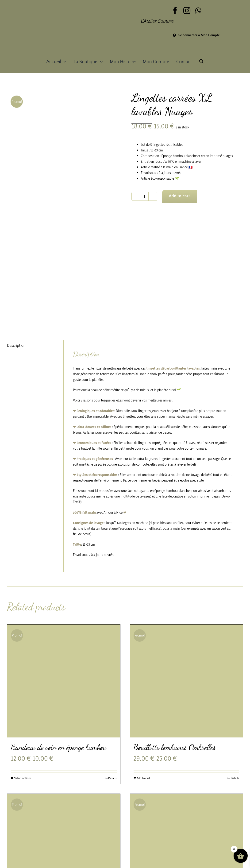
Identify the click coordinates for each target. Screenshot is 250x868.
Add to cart (179, 196)
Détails (112, 778)
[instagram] (187, 11)
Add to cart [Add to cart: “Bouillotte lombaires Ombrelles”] (144, 778)
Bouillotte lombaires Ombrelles (175, 747)
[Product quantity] (144, 196)
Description (16, 345)
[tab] (33, 345)
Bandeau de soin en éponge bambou (59, 747)
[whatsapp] (198, 11)
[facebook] (175, 11)
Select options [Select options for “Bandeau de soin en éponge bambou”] (23, 778)
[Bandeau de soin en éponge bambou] (64, 681)
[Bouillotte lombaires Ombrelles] (187, 681)
